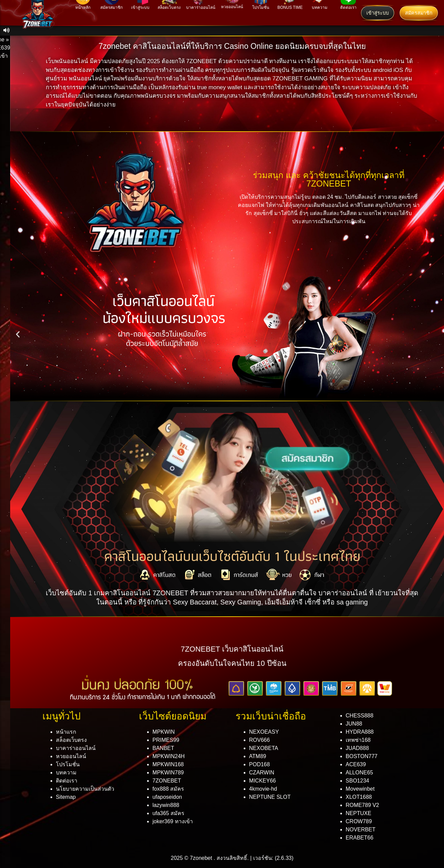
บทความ (66, 773)
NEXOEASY (264, 732)
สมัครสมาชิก (419, 13)
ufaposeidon (167, 797)
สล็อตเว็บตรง (71, 740)
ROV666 (259, 740)
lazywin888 (166, 805)
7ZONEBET (167, 781)
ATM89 (258, 756)
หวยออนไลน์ (71, 756)
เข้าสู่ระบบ (378, 13)
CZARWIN (262, 773)
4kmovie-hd (263, 789)
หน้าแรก (66, 732)
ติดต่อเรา (67, 781)
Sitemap (66, 797)
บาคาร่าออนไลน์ (76, 748)
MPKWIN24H (169, 756)
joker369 (173, 821)
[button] (18, 334)
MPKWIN (164, 732)
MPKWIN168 (168, 764)
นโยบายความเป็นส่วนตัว (85, 789)
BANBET (163, 748)
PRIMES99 (166, 740)
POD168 (259, 764)
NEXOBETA (264, 748)
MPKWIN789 (168, 773)
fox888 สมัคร (168, 789)
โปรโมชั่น (68, 764)
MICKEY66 (263, 781)
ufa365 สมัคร (168, 813)
